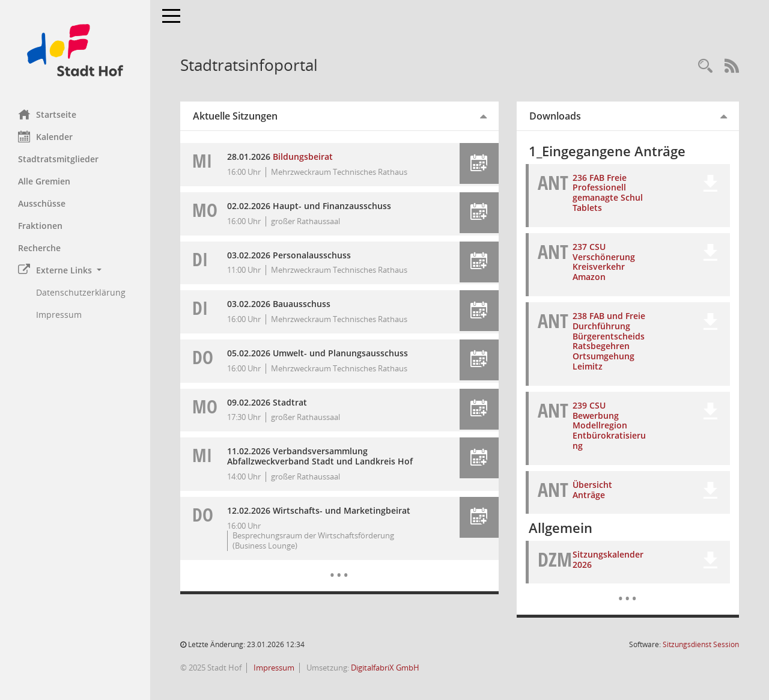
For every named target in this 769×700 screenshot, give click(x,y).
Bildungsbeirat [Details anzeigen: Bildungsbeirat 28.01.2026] (303, 157)
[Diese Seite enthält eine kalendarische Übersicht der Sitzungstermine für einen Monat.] (339, 566)
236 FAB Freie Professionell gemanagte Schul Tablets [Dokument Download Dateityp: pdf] (608, 193)
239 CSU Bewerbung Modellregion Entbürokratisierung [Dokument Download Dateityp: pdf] (609, 425)
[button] (75, 270)
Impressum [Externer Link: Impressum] (59, 315)
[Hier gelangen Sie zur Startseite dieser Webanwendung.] (75, 50)
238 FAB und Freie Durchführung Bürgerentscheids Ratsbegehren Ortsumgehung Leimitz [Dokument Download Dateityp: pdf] (609, 341)
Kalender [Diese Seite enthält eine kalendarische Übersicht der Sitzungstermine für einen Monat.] (45, 136)
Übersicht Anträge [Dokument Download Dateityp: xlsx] (592, 490)
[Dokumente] (628, 589)
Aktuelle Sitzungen (235, 116)
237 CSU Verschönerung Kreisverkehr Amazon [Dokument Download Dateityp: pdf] (604, 262)
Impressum (273, 668)
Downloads (555, 116)
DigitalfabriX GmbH (385, 668)
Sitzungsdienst (701, 644)
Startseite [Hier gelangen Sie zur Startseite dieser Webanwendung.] (47, 114)
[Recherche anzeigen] (705, 66)
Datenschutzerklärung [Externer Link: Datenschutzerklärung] (81, 292)
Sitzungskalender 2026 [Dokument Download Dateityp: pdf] (608, 559)
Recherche (39, 248)
